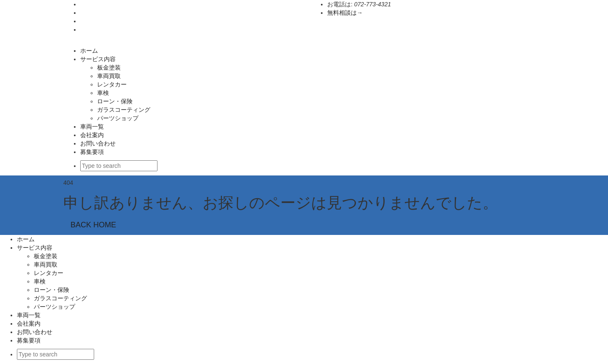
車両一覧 (92, 127)
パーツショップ (118, 118)
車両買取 (109, 76)
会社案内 (92, 135)
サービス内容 (98, 59)
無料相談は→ (345, 13)
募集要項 (92, 152)
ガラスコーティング (127, 110)
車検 (103, 93)
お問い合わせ (98, 143)
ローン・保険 (115, 101)
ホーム (89, 51)
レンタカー (112, 84)
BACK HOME (93, 225)
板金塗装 (109, 67)
